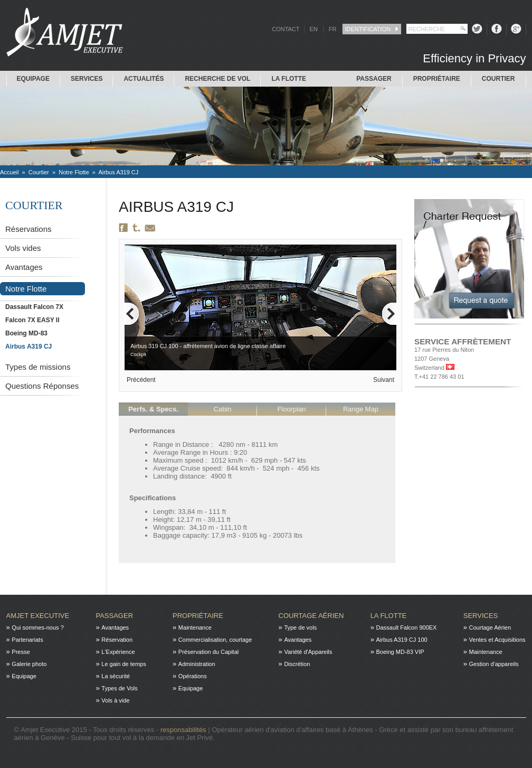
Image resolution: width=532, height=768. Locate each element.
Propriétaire (437, 79)
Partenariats (27, 640)
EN (314, 29)
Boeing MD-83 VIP (400, 652)
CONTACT (286, 29)
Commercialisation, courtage (215, 640)
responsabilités (184, 730)
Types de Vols (120, 688)
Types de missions (38, 367)
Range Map (361, 409)
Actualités (144, 79)
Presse (21, 652)
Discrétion (297, 664)
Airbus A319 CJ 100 (401, 640)
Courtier (498, 79)
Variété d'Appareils (308, 652)
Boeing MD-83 (26, 333)
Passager (374, 79)
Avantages (24, 267)
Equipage (33, 79)
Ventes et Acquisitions (497, 640)
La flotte (289, 79)
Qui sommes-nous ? (37, 627)
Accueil (9, 172)
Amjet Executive (38, 616)
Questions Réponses (42, 386)
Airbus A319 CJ (119, 172)
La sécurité (116, 676)
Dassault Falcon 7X (34, 307)
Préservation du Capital (208, 652)
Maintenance (195, 627)
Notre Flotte (74, 172)
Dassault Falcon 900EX (406, 627)
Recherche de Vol (217, 79)
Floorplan (291, 409)
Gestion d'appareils (494, 664)
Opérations (193, 676)
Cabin (223, 409)
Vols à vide (115, 700)
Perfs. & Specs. (153, 409)
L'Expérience (118, 652)
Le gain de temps (123, 664)
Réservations (28, 229)
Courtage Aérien (311, 616)
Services (87, 79)
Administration (197, 664)
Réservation (117, 640)
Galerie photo (29, 664)
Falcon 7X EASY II (32, 320)
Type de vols (300, 627)
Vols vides (23, 248)
